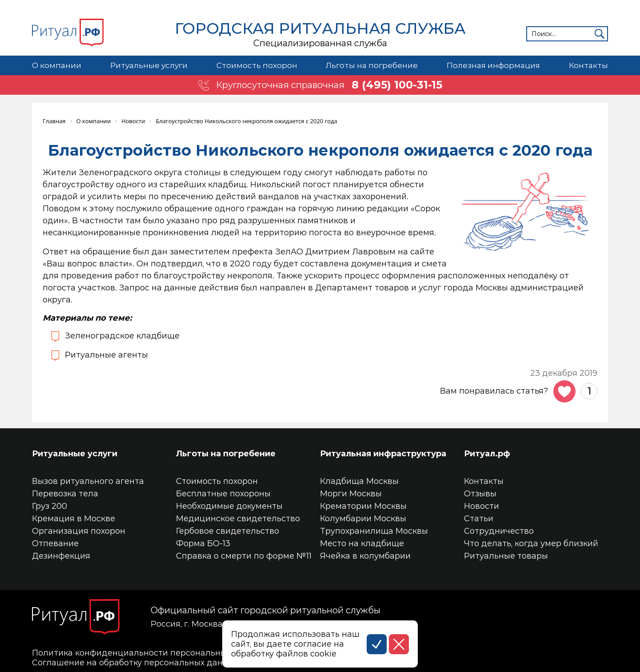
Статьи (479, 519)
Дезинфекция (61, 556)
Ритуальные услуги (149, 65)
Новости (482, 506)
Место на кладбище (362, 543)
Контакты (588, 65)
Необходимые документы (229, 506)
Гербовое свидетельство (228, 531)
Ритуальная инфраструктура (383, 454)
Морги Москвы (351, 494)
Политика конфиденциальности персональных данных (148, 653)
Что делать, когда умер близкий (531, 543)
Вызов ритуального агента (88, 481)
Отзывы (480, 494)
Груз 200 (50, 506)
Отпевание (55, 543)
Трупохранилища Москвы (374, 531)
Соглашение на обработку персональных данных (135, 663)
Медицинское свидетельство (238, 519)
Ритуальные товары (506, 556)
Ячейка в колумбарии (365, 556)
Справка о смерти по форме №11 (244, 556)
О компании (57, 65)
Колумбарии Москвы (363, 519)
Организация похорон (79, 531)
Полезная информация (493, 65)
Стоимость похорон (257, 65)
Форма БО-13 (203, 543)
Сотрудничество (499, 531)
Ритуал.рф (487, 454)
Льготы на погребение (372, 65)
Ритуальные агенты (106, 355)
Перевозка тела (65, 494)
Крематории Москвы (363, 506)
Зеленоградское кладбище (122, 336)
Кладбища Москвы (359, 481)
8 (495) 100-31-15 (397, 85)
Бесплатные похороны (223, 494)
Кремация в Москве (74, 519)
